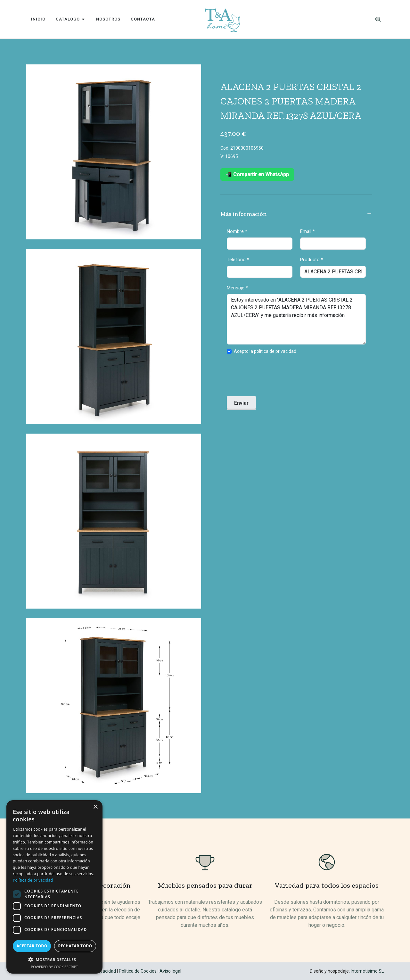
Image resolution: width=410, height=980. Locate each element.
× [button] (95, 807)
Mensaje (237, 288)
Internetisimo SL (367, 971)
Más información (296, 214)
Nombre (237, 231)
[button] (54, 959)
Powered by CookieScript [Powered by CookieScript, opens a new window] (55, 967)
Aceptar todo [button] (32, 946)
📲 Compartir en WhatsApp (257, 174)
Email (307, 231)
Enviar (241, 403)
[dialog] (54, 887)
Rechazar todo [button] (75, 946)
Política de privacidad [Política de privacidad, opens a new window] (33, 880)
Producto (312, 260)
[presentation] (275, 377)
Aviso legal (170, 971)
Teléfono (238, 260)
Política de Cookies (138, 971)
